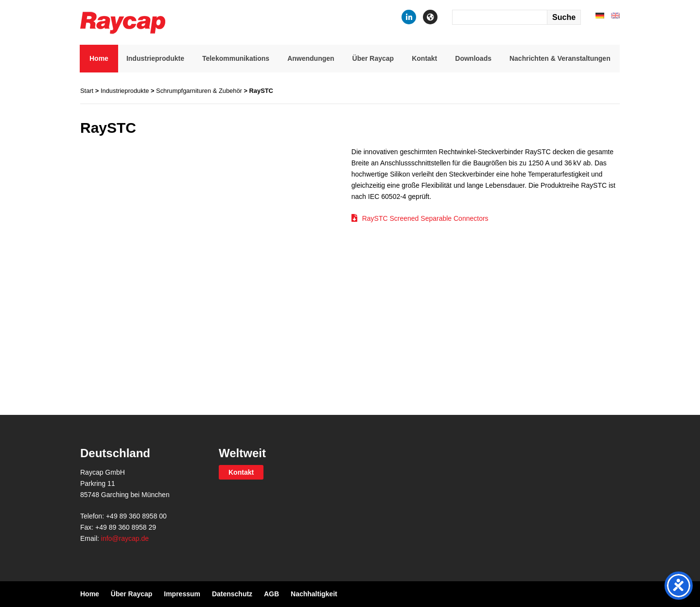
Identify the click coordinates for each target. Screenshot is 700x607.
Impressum (182, 594)
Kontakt (424, 58)
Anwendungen (311, 58)
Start (87, 91)
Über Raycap (373, 58)
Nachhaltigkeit (314, 594)
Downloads (473, 58)
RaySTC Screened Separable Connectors (425, 218)
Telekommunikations (236, 58)
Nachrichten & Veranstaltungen (560, 58)
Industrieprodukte (155, 58)
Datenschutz (232, 594)
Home (99, 58)
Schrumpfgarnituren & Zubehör (199, 91)
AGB (271, 594)
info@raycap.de (125, 538)
